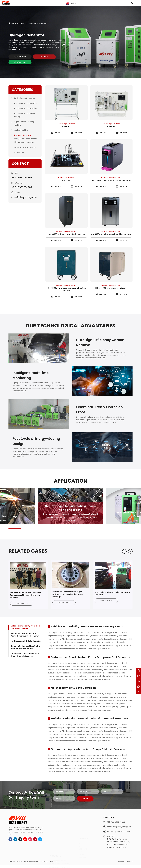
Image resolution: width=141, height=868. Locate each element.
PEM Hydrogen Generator (24, 137)
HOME (14, 23)
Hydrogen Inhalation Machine (25, 133)
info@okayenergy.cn (25, 198)
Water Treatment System (25, 142)
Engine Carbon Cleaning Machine (24, 118)
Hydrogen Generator (38, 23)
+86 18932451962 (22, 178)
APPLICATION (83, 834)
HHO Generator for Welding (26, 98)
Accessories (19, 147)
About (81, 831)
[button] (124, 555)
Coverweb (129, 866)
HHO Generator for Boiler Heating (24, 109)
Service (81, 840)
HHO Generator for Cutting (25, 103)
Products (23, 23)
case (80, 837)
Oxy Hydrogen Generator (24, 93)
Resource (82, 843)
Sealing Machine (21, 125)
